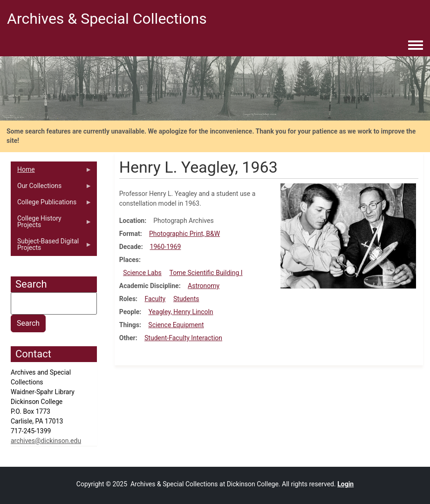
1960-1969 (166, 247)
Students (186, 299)
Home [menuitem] (51, 172)
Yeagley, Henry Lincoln (181, 312)
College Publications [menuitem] (51, 204)
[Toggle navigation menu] (416, 46)
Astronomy (204, 286)
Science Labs (142, 273)
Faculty (155, 299)
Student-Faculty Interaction (183, 338)
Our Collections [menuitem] (51, 188)
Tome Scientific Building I (206, 273)
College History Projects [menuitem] (51, 224)
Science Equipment (176, 325)
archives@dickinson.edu (46, 441)
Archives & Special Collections (107, 19)
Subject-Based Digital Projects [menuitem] (51, 247)
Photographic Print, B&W (184, 234)
